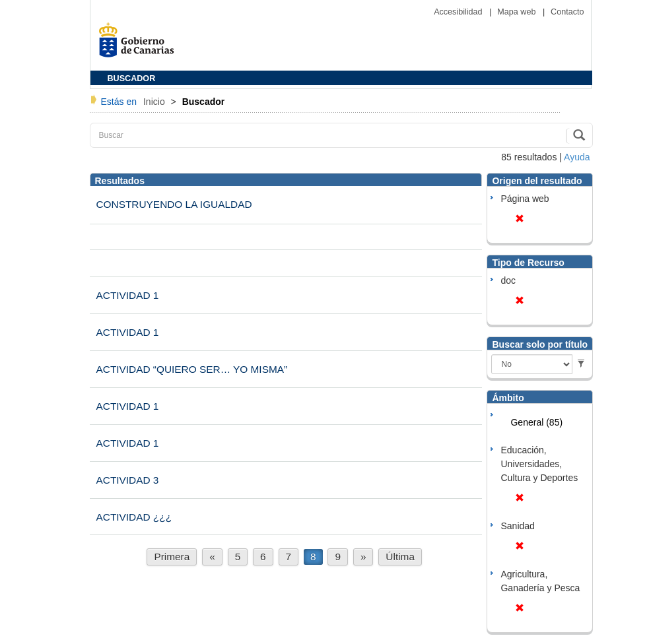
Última (400, 557)
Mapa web (518, 12)
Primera (172, 557)
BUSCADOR (132, 79)
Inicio (155, 102)
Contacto (567, 12)
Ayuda (577, 157)
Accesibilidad (459, 12)
